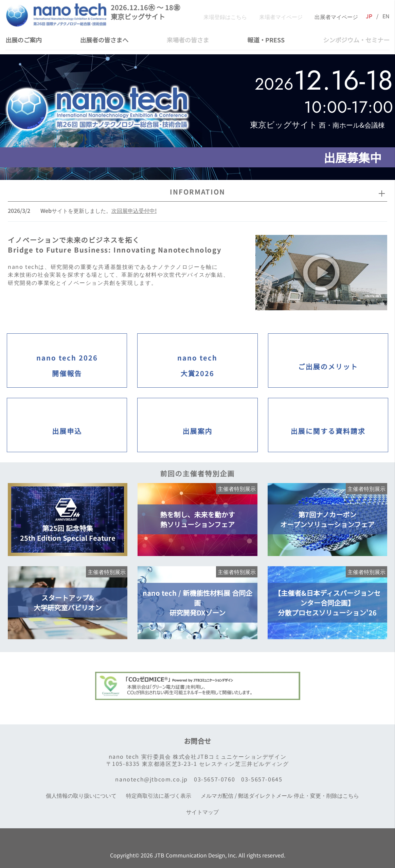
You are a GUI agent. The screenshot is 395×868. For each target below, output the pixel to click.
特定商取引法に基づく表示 (157, 796)
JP (369, 16)
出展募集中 (351, 157)
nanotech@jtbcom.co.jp (150, 779)
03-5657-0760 (213, 779)
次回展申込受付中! (134, 210)
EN (386, 16)
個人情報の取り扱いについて (80, 796)
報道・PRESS (266, 40)
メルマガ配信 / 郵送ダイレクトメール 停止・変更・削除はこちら (279, 796)
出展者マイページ (334, 16)
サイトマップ (201, 812)
